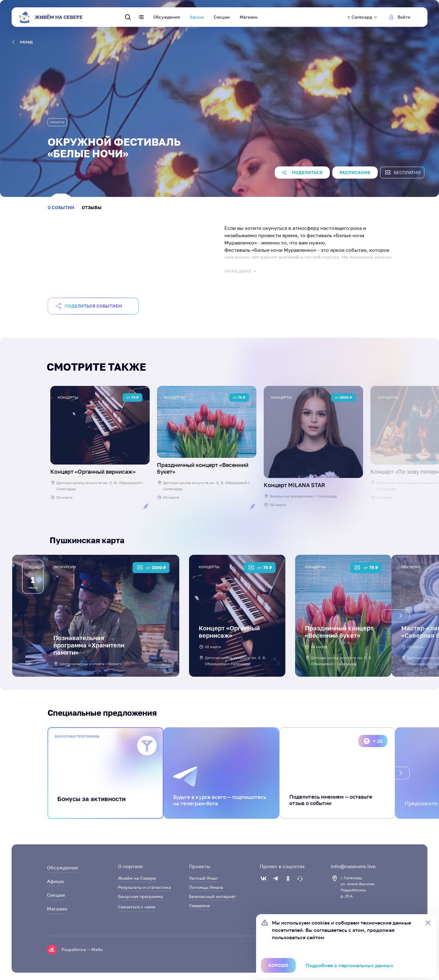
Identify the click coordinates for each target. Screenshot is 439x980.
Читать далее (241, 271)
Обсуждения (167, 17)
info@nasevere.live (353, 866)
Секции (222, 17)
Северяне (199, 905)
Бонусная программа (140, 896)
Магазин (249, 17)
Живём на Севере (137, 878)
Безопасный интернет (212, 896)
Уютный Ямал (203, 878)
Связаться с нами (137, 907)
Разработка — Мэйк (82, 949)
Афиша (197, 17)
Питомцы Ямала (206, 887)
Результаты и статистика (145, 887)
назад (22, 42)
